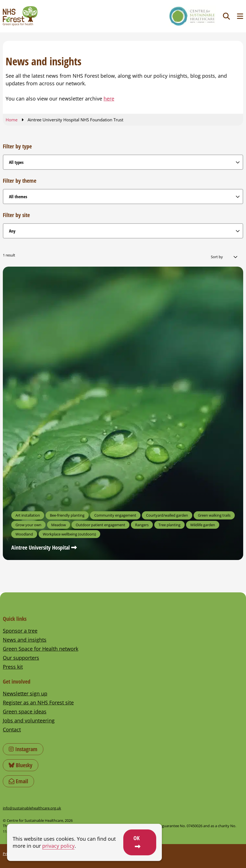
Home (12, 120)
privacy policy (58, 846)
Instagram (23, 749)
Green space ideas (25, 711)
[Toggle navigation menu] (240, 16)
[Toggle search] (226, 16)
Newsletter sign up (25, 693)
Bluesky (21, 765)
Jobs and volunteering (29, 720)
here (109, 99)
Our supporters (21, 658)
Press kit (13, 667)
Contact (12, 729)
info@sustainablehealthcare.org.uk (32, 808)
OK (137, 838)
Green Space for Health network (41, 649)
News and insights (25, 640)
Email (18, 781)
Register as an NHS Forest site (38, 702)
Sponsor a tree (20, 631)
